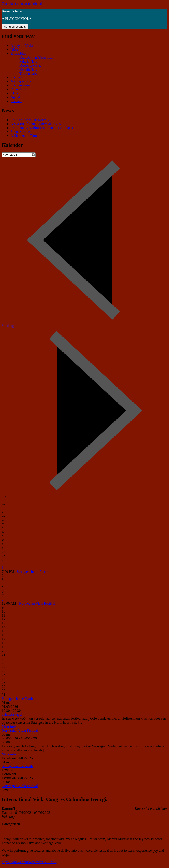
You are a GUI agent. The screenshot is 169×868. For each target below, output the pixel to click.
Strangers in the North (33, 572)
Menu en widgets (15, 27)
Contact (16, 101)
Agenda (16, 97)
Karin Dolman (12, 11)
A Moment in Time (24, 136)
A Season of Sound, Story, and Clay (36, 124)
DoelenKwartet (30, 65)
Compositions (20, 85)
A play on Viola (22, 46)
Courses (16, 77)
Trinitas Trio (28, 73)
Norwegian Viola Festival (37, 604)
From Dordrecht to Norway (30, 120)
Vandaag (8, 326)
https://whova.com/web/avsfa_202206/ (29, 862)
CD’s (14, 93)
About (15, 49)
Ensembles (18, 53)
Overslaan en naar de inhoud (22, 4)
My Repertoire (21, 81)
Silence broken (21, 132)
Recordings (19, 89)
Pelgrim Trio (28, 61)
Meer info (9, 727)
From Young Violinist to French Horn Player (42, 128)
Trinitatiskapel (12, 715)
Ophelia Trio (28, 69)
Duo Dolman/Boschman (36, 57)
